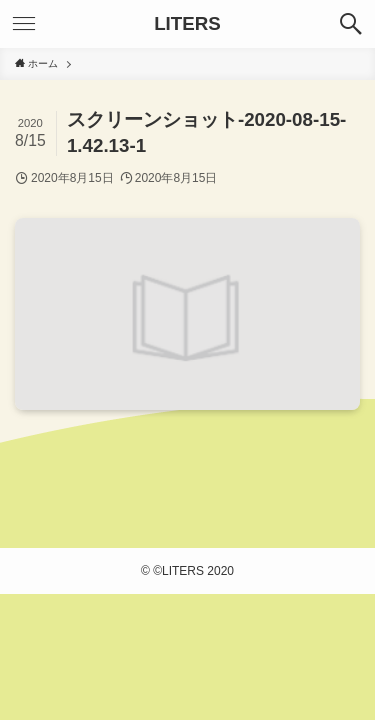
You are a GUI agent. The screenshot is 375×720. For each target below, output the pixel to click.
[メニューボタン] (24, 24)
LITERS (187, 24)
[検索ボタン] (351, 24)
